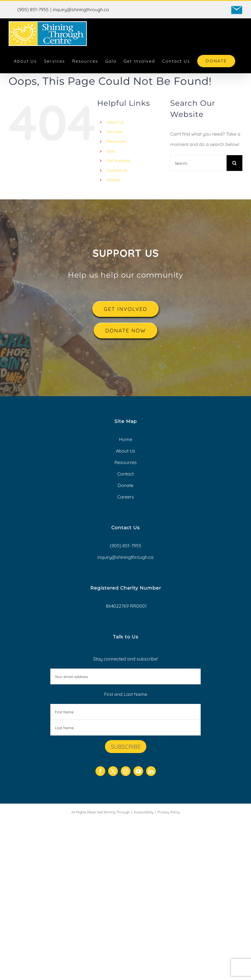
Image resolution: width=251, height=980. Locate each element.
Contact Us (117, 170)
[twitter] (113, 771)
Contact (125, 474)
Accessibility (144, 812)
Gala (111, 151)
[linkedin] (151, 771)
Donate (114, 180)
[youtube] (138, 771)
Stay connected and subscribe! (126, 670)
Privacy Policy (169, 812)
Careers (126, 497)
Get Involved (118, 161)
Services (115, 132)
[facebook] (100, 771)
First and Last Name (126, 694)
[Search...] (198, 163)
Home (126, 439)
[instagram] (126, 771)
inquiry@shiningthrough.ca (81, 9)
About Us (115, 122)
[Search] (234, 163)
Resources (117, 141)
